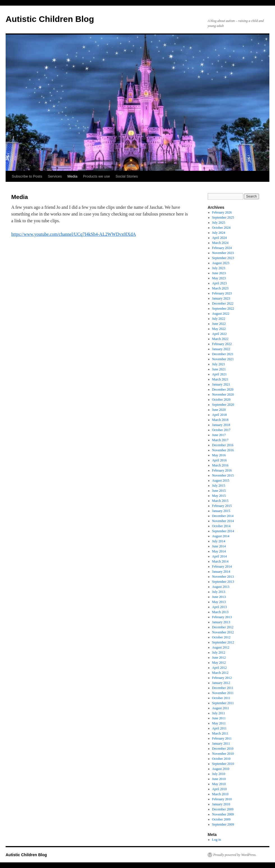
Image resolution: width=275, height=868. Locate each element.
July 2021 (219, 364)
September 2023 (223, 258)
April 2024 (219, 238)
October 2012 (221, 637)
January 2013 (221, 622)
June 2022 (219, 324)
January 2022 (221, 349)
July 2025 (219, 223)
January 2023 (221, 298)
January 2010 (221, 804)
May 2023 (219, 278)
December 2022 (223, 303)
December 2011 (223, 688)
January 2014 (221, 572)
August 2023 (221, 263)
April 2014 (219, 556)
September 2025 (223, 217)
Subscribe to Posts (27, 176)
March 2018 (220, 420)
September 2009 (223, 824)
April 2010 (219, 789)
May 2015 (219, 496)
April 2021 (219, 374)
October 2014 (221, 526)
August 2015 (221, 481)
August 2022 (221, 314)
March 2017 (220, 440)
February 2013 (222, 617)
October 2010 (221, 759)
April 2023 (219, 283)
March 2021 (220, 379)
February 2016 (222, 470)
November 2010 (223, 754)
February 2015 (222, 506)
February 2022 (222, 344)
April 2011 (219, 728)
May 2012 (219, 663)
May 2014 (219, 551)
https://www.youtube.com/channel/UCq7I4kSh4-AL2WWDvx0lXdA (74, 234)
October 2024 (221, 228)
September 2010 (223, 764)
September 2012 (223, 642)
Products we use (97, 176)
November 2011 (223, 693)
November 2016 (223, 450)
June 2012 (219, 658)
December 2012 (223, 627)
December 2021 (223, 354)
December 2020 (223, 389)
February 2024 (222, 248)
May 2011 (219, 723)
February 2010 (222, 799)
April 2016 (219, 460)
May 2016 (219, 455)
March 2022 (220, 339)
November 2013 (223, 577)
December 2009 (223, 809)
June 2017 (219, 435)
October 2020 (221, 400)
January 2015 (221, 511)
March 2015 (220, 501)
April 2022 (219, 334)
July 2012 (219, 652)
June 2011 (219, 718)
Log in (217, 840)
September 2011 (223, 703)
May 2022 (219, 329)
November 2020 (223, 395)
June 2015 (219, 491)
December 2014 (223, 516)
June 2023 (219, 273)
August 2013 (221, 587)
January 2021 (221, 384)
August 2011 (221, 708)
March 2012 (220, 673)
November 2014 (223, 521)
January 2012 (221, 683)
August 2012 (221, 647)
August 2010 (221, 769)
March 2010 (220, 794)
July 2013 (219, 592)
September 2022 (223, 309)
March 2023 (220, 288)
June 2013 (219, 597)
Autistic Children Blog (50, 19)
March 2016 (220, 465)
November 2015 (223, 475)
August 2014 (221, 536)
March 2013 (220, 612)
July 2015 (219, 486)
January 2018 (221, 425)
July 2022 (219, 319)
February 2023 (222, 293)
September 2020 (223, 405)
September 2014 (223, 531)
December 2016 (223, 445)
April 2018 (219, 415)
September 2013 (223, 582)
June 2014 (219, 546)
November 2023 (223, 253)
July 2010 (219, 774)
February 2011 (222, 738)
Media (72, 176)
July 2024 (219, 233)
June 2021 (219, 369)
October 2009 (221, 819)
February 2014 (222, 566)
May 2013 (219, 602)
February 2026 (222, 212)
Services (55, 176)
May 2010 (219, 784)
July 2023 (219, 268)
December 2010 (223, 749)
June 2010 (219, 779)
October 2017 (221, 430)
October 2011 (221, 698)
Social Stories (127, 176)
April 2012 (219, 668)
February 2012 (222, 678)
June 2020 (219, 410)
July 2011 (219, 713)
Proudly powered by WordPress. (235, 855)
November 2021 (223, 359)
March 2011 (220, 733)
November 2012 (223, 632)
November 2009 (223, 814)
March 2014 (220, 561)
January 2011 (221, 744)
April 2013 (219, 607)
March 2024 (220, 243)
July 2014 (219, 541)
